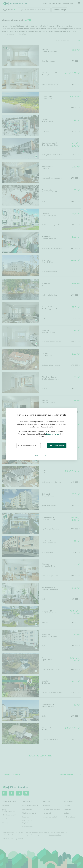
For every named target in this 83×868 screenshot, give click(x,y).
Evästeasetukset (53, 434)
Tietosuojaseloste (41, 456)
